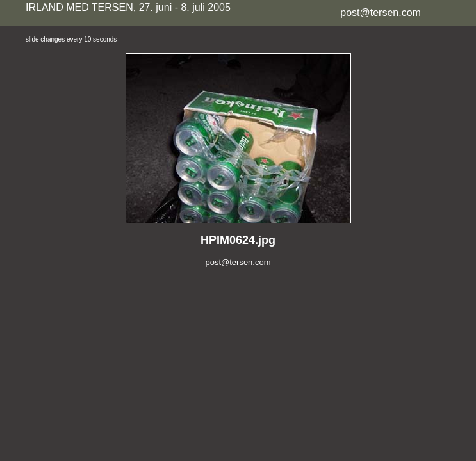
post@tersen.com (381, 12)
